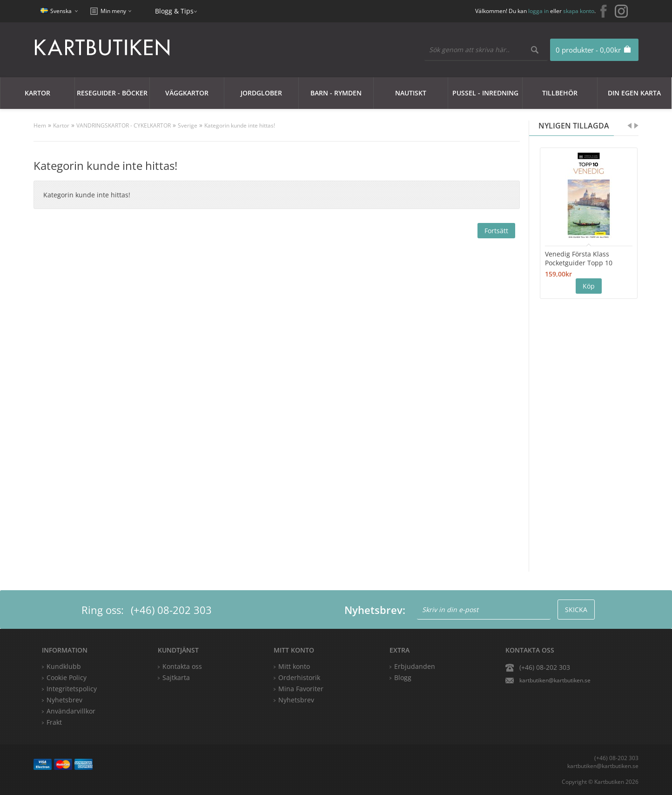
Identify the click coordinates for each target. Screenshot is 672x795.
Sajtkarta (176, 677)
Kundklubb (64, 666)
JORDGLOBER (261, 93)
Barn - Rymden (336, 93)
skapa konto (579, 11)
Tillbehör (560, 93)
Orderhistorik (299, 677)
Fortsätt (496, 231)
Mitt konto (294, 666)
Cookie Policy (67, 677)
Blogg (403, 677)
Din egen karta (634, 93)
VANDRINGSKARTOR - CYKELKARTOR (124, 125)
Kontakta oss (182, 666)
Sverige (188, 125)
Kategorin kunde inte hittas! (240, 125)
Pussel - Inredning (485, 93)
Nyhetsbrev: (375, 610)
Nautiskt (411, 93)
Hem (40, 125)
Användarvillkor (71, 711)
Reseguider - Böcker (112, 93)
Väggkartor (187, 93)
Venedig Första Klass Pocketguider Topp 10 (579, 258)
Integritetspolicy (72, 689)
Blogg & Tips (174, 11)
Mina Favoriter (301, 689)
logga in (538, 11)
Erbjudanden (415, 666)
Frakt (54, 722)
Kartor (37, 93)
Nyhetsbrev (296, 700)
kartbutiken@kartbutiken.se (555, 680)
